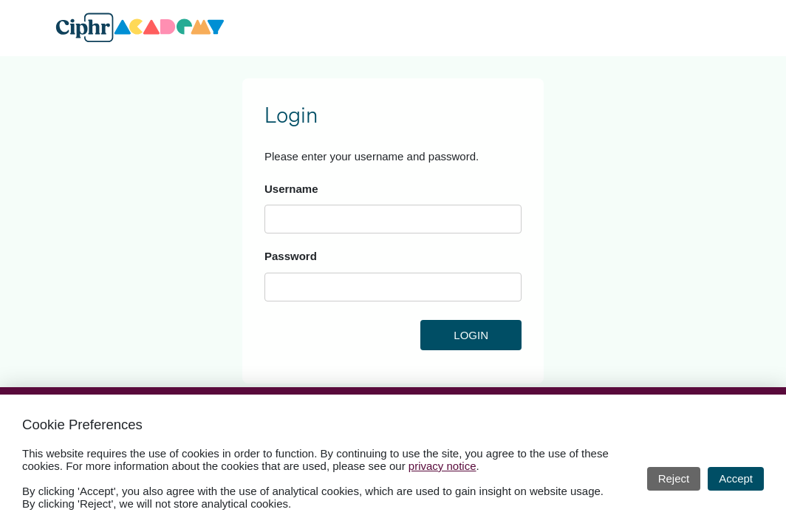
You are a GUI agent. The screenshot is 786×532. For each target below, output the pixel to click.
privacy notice (442, 466)
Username (291, 189)
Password (291, 256)
